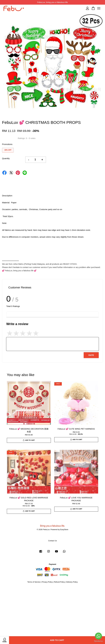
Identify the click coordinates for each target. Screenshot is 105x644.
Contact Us (52, 541)
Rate (91, 355)
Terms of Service (34, 582)
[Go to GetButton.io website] (98, 641)
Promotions (7, 144)
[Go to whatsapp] (98, 636)
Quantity (6, 158)
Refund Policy (59, 582)
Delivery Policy (72, 582)
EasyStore (64, 529)
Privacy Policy (47, 582)
